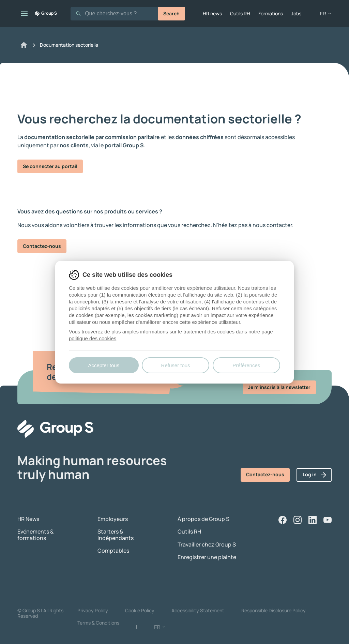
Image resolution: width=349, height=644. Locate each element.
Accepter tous (104, 365)
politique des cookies (93, 338)
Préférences (246, 365)
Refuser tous (176, 365)
